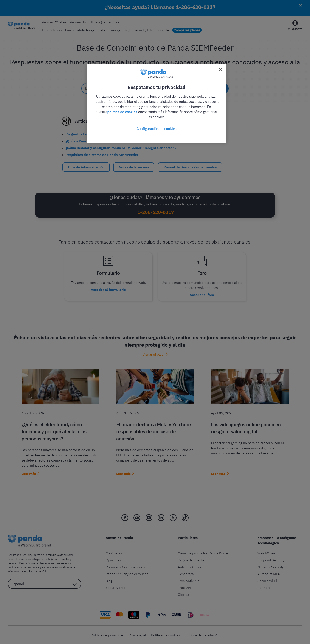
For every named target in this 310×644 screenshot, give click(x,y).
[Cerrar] (220, 69)
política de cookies (122, 112)
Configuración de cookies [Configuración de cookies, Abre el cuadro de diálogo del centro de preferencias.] (156, 129)
